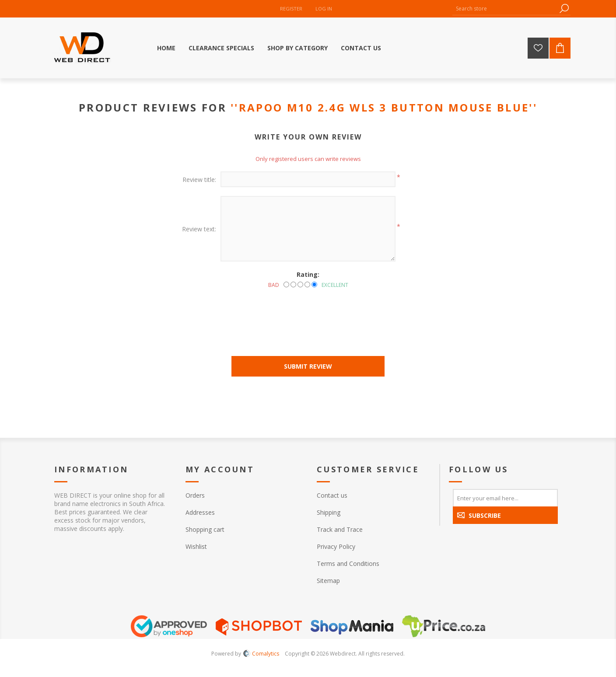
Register (291, 9)
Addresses (200, 512)
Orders (195, 495)
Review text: (199, 229)
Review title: (199, 180)
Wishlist (196, 546)
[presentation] (308, 313)
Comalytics (261, 654)
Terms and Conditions (348, 564)
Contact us (332, 495)
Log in (324, 9)
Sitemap (328, 581)
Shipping (329, 512)
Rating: (308, 274)
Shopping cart (205, 529)
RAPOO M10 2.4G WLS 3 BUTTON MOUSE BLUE (384, 107)
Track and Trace (340, 529)
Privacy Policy (336, 546)
